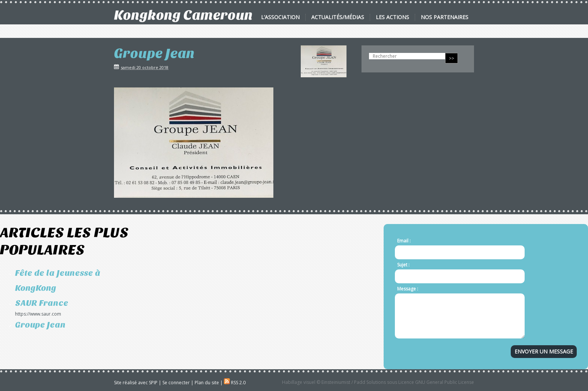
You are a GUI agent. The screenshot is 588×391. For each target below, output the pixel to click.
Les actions (392, 17)
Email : (404, 241)
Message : (408, 289)
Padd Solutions (370, 382)
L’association (280, 17)
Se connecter (176, 383)
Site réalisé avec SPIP (136, 383)
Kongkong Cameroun (183, 15)
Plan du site (207, 383)
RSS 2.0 (235, 383)
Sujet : (403, 265)
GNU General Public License (445, 382)
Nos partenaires (445, 17)
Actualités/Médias (338, 17)
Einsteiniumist (336, 382)
